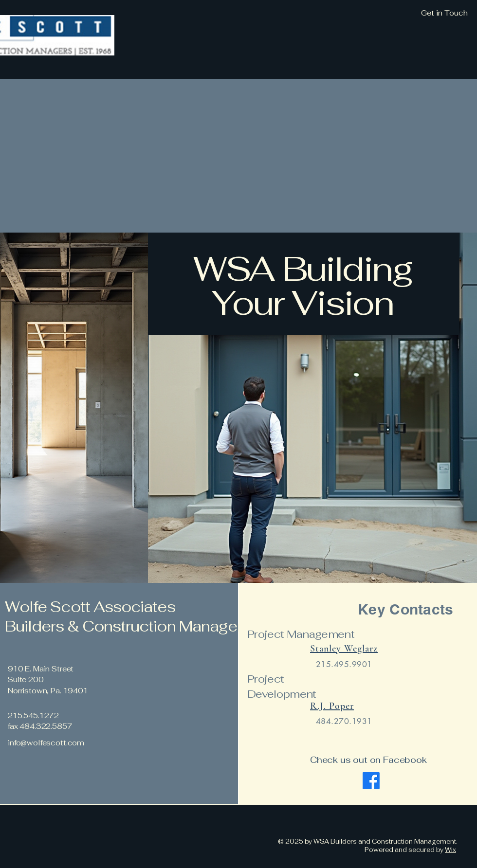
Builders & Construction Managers (129, 626)
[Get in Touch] (392, 13)
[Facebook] (371, 781)
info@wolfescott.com (46, 743)
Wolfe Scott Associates (90, 607)
